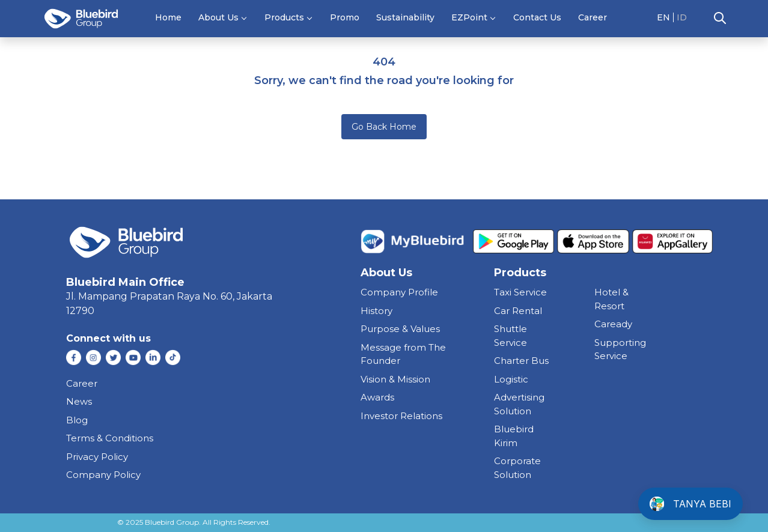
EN (663, 17)
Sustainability (405, 17)
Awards (377, 397)
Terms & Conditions (110, 438)
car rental (518, 311)
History (376, 311)
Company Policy (103, 475)
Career (593, 17)
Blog (77, 420)
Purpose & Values (400, 329)
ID (682, 17)
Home (168, 17)
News (79, 401)
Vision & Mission (395, 379)
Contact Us (537, 17)
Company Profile (399, 292)
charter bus (521, 361)
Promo (345, 17)
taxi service (520, 292)
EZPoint (469, 17)
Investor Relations (401, 416)
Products (284, 17)
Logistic (511, 379)
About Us (218, 17)
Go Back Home (384, 127)
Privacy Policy (97, 457)
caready (613, 324)
